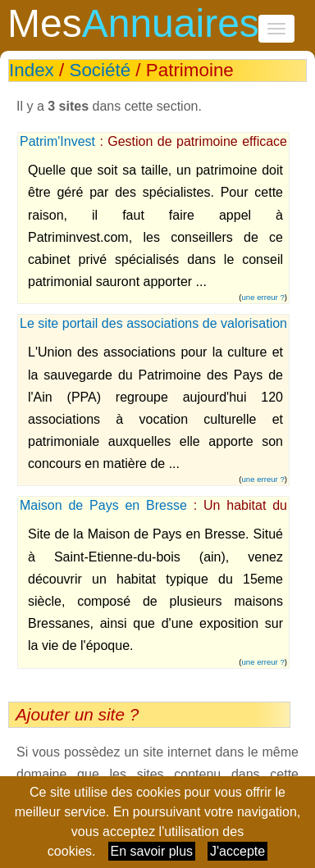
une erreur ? (263, 297)
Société (100, 70)
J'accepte (237, 851)
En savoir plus (152, 851)
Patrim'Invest (57, 141)
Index (32, 70)
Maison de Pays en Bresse (103, 505)
